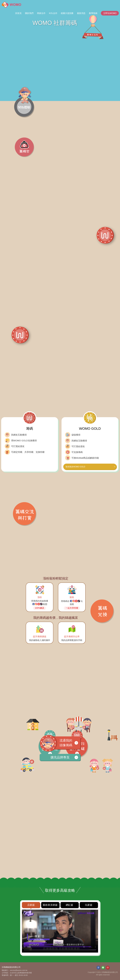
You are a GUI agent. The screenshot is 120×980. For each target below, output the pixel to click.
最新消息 (81, 13)
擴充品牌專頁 (64, 757)
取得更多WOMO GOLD (91, 467)
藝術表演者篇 (50, 905)
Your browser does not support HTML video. (60, 931)
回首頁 (18, 13)
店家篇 (31, 905)
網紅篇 (69, 905)
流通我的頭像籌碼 (62, 743)
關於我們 (29, 13)
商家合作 (41, 13)
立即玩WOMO (110, 13)
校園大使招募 (67, 13)
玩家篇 (89, 905)
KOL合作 (53, 13)
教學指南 (93, 13)
